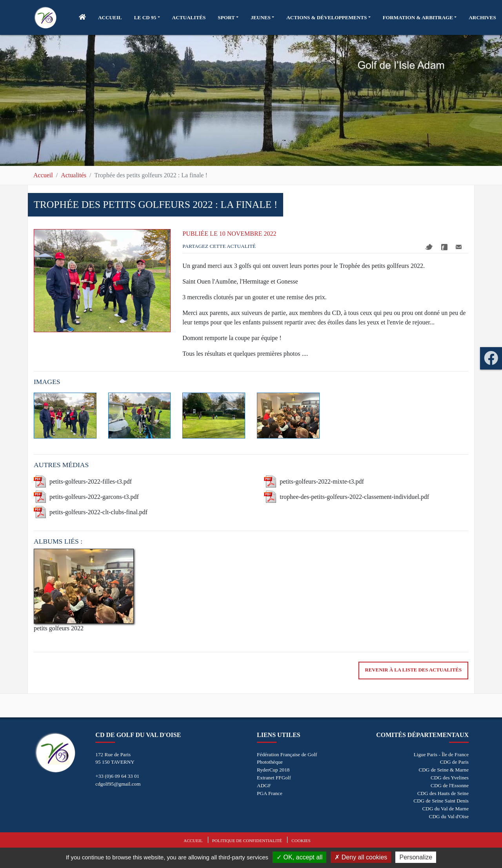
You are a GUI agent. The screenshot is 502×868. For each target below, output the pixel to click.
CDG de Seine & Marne (444, 770)
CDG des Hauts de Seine (443, 793)
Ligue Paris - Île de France (441, 754)
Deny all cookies (361, 857)
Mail (459, 247)
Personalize (416, 857)
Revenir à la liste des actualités (413, 670)
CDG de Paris (454, 762)
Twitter (429, 247)
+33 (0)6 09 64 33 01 (117, 776)
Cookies (301, 841)
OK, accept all (299, 857)
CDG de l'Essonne (450, 785)
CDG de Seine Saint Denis (441, 801)
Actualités (74, 175)
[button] (147, 18)
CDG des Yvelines (450, 778)
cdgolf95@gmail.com (118, 784)
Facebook (444, 247)
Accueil (43, 175)
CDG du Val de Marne (446, 809)
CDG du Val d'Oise (449, 816)
